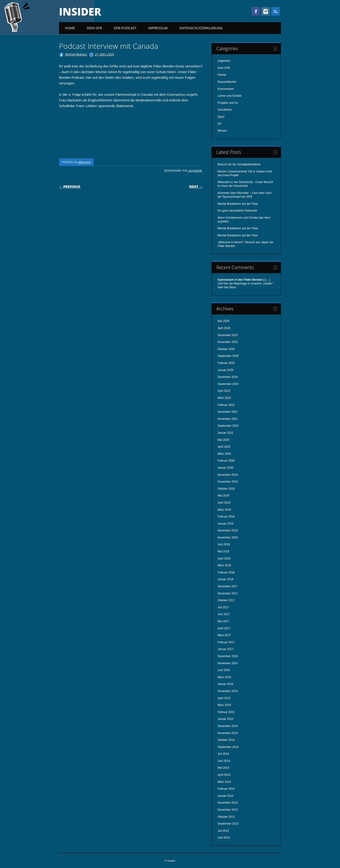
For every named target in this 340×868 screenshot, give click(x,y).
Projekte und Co (228, 103)
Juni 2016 (224, 670)
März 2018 (224, 565)
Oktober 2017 (226, 600)
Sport (221, 117)
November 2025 (228, 342)
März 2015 (224, 705)
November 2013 (228, 810)
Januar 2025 (226, 370)
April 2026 (224, 328)
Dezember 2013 (228, 803)
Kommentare (226, 89)
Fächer (222, 75)
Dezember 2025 (228, 335)
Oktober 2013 (226, 817)
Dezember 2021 (228, 412)
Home (70, 28)
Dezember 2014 (228, 726)
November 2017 (228, 593)
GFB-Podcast (125, 28)
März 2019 (224, 510)
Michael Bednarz (76, 54)
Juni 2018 (224, 544)
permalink (195, 171)
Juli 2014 (223, 754)
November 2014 (228, 733)
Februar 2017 (226, 642)
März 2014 (224, 782)
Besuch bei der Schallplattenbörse (239, 164)
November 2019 (228, 482)
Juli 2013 (223, 831)
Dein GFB (94, 28)
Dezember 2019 (228, 475)
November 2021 (228, 419)
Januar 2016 (226, 684)
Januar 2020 (226, 468)
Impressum (158, 28)
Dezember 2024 (228, 377)
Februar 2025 (226, 363)
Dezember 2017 (228, 586)
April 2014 (224, 775)
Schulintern (225, 110)
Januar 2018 (226, 579)
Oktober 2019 (226, 489)
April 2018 (224, 559)
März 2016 (224, 677)
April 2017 (224, 628)
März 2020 (224, 454)
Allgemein (84, 162)
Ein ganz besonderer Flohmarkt (237, 211)
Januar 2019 (226, 524)
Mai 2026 (223, 321)
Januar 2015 (226, 719)
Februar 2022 (226, 405)
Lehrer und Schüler (230, 96)
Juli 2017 (223, 607)
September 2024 (228, 384)
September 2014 (228, 747)
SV (220, 124)
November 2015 (228, 691)
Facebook (256, 11)
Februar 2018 (226, 572)
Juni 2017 (224, 614)
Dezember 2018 (228, 530)
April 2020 (224, 447)
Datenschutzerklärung (201, 28)
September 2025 (228, 356)
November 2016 (228, 663)
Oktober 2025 (226, 349)
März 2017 (224, 635)
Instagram (266, 11)
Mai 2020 (223, 440)
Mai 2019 (223, 496)
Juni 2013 (224, 838)
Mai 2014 (223, 768)
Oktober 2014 (226, 740)
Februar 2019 (226, 517)
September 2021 (228, 426)
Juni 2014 (224, 761)
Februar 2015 (226, 712)
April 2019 (224, 503)
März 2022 (224, 398)
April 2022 (224, 391)
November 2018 (228, 538)
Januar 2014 (226, 796)
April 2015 (224, 698)
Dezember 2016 (228, 656)
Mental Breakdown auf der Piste (238, 204)
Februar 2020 (226, 461)
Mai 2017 (223, 621)
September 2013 (228, 824)
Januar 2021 (226, 433)
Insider (80, 12)
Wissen (222, 131)
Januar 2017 (226, 649)
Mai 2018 (223, 551)
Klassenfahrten (227, 82)
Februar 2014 (226, 789)
